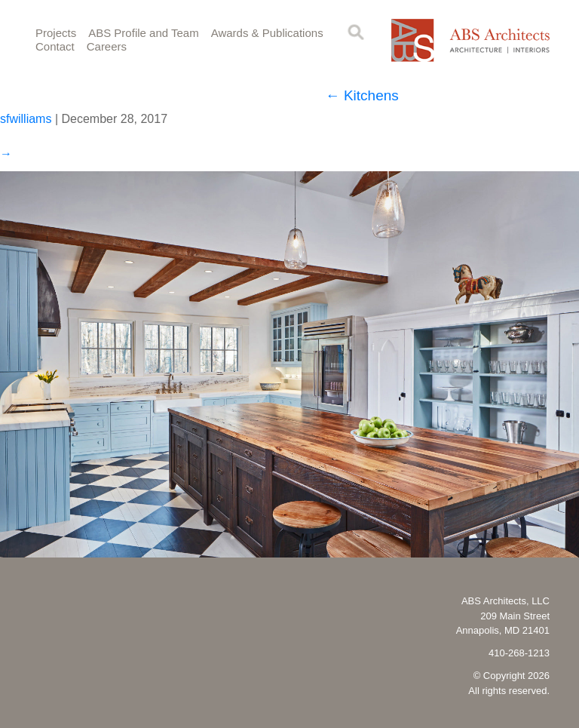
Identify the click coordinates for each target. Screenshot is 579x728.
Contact (55, 46)
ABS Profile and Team (143, 33)
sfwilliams (26, 119)
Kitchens (362, 95)
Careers (107, 46)
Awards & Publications (267, 33)
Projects (56, 33)
